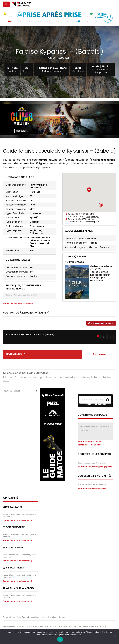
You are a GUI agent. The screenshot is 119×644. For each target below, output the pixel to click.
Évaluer (99, 353)
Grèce (52, 58)
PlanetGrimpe (10, 628)
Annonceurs (27, 628)
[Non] (115, 636)
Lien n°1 (96, 269)
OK (60, 639)
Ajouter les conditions (89, 440)
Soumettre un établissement (18, 522)
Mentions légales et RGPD (75, 628)
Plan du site (97, 628)
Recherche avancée (97, 402)
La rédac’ (54, 628)
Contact (41, 628)
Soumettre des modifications (18, 304)
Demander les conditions (91, 443)
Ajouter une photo (101, 323)
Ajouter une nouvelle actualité (93, 490)
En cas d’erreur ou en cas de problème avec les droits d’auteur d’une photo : (58, 377)
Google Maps (93, 217)
